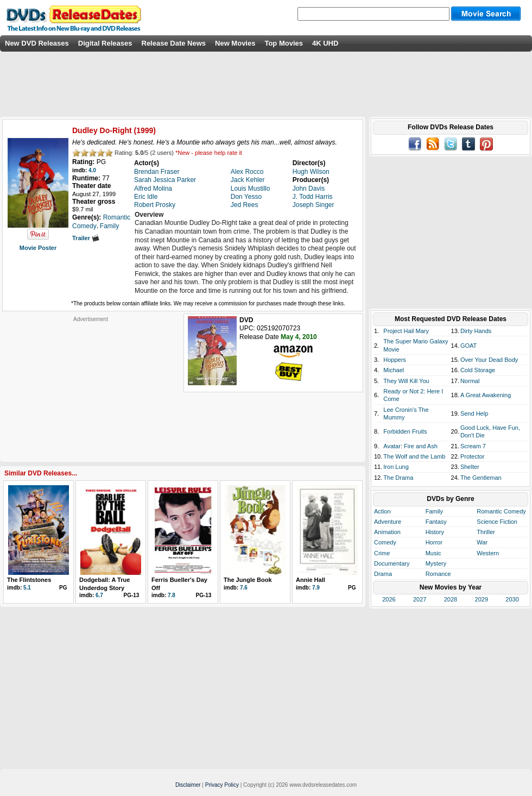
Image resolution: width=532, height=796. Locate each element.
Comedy (385, 542)
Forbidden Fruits (405, 431)
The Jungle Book (248, 580)
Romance (438, 574)
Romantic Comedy (501, 511)
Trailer (86, 238)
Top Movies (284, 43)
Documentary (392, 563)
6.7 (99, 595)
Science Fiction (497, 522)
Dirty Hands (476, 331)
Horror (434, 542)
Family (434, 511)
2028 (451, 599)
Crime (382, 553)
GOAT (468, 346)
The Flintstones (29, 580)
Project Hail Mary (406, 331)
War (482, 542)
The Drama (398, 478)
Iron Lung (396, 467)
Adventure (388, 522)
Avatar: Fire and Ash (410, 446)
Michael (394, 370)
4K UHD (325, 43)
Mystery (436, 563)
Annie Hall (311, 580)
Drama (383, 574)
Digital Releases (105, 43)
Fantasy (436, 522)
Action (382, 511)
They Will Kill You (406, 381)
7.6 (244, 588)
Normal (470, 381)
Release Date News (174, 43)
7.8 (172, 595)
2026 (389, 599)
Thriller (486, 532)
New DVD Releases (37, 43)
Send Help (474, 413)
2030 (512, 599)
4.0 (92, 170)
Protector (473, 456)
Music (433, 553)
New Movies (235, 43)
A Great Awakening (486, 395)
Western (488, 553)
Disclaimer (188, 785)
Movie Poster (38, 248)
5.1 (27, 588)
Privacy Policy (222, 785)
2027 (420, 599)
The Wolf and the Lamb (414, 456)
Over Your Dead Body (489, 360)
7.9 (316, 588)
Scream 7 (473, 446)
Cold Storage (478, 370)
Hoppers (395, 360)
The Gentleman (481, 478)
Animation (387, 532)
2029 (482, 599)
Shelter (470, 467)
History (435, 532)
